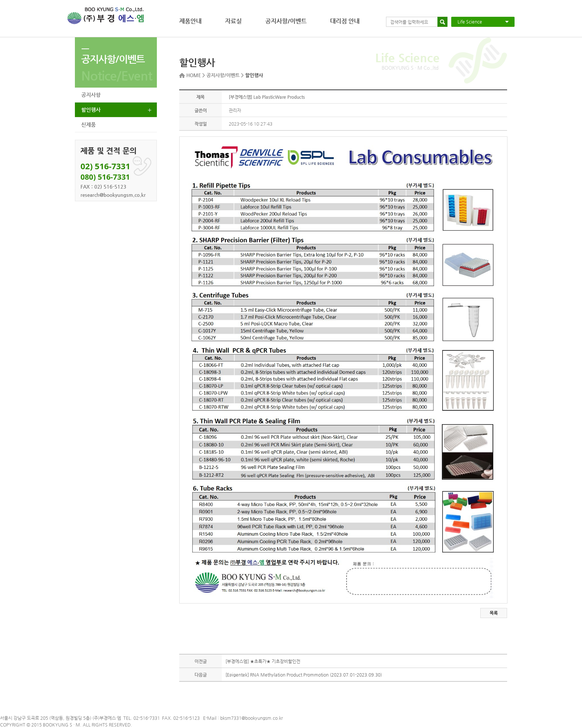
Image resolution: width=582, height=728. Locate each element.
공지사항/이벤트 (286, 21)
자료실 (233, 21)
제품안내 (190, 21)
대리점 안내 (345, 21)
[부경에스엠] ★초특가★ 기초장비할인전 (263, 661)
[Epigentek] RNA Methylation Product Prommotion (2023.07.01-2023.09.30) (304, 675)
